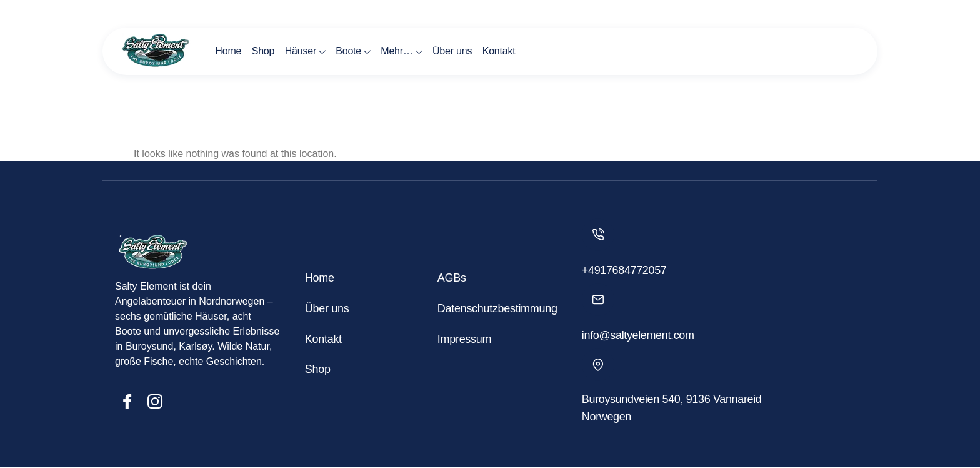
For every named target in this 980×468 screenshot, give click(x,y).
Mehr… (400, 53)
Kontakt (497, 51)
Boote (352, 53)
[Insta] (155, 402)
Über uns (451, 51)
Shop (263, 51)
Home (228, 51)
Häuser (304, 53)
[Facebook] (127, 402)
